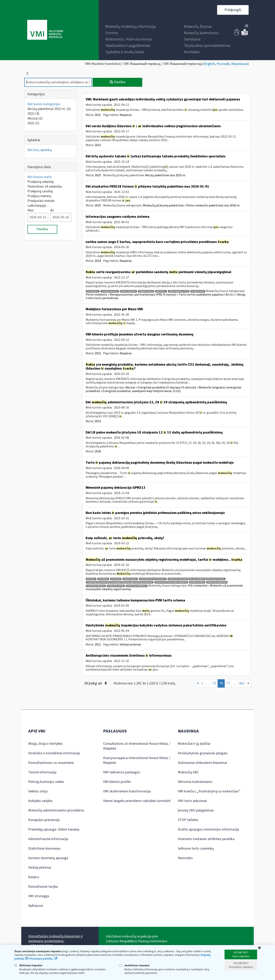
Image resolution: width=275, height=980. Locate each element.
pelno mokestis (128, 291)
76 (221, 683)
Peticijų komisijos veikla (46, 782)
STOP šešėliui (188, 820)
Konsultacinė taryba (43, 887)
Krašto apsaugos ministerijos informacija (208, 829)
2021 (33, 123)
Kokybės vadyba (40, 801)
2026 (98, 451)
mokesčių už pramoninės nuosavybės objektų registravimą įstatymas (120, 582)
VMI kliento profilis (117, 782)
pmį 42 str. (161, 291)
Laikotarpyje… (38, 206)
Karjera (34, 877)
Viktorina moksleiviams (195, 782)
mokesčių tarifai (116, 586)
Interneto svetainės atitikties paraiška (206, 839)
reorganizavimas (110, 291)
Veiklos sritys (38, 791)
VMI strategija (39, 896)
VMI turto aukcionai (192, 801)
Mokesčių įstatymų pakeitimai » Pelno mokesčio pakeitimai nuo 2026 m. (191, 205)
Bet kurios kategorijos (44, 104)
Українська (239, 64)
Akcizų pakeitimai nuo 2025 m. (165, 175)
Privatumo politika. (41, 959)
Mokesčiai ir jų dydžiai (194, 744)
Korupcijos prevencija (44, 820)
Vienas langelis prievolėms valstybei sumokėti (137, 801)
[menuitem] (131, 27)
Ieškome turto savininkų (196, 848)
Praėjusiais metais (41, 201)
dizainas (91, 579)
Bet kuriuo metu (40, 177)
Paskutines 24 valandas (45, 186)
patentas (116, 579)
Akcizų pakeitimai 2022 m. (49, 109)
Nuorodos (185, 858)
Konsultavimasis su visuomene (51, 763)
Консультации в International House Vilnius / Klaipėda (137, 760)
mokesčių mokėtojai (217, 582)
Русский (223, 64)
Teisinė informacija (42, 772)
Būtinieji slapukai (28, 965)
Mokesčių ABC (188, 772)
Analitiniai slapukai (135, 965)
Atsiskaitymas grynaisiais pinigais (203, 753)
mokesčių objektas (96, 586)
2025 (98, 175)
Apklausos (36, 906)
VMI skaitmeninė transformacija (127, 791)
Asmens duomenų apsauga (48, 858)
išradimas (103, 579)
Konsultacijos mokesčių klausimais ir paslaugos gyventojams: (56, 939)
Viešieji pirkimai (130, 645)
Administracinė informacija (48, 839)
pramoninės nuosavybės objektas (171, 582)
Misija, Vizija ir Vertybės (45, 744)
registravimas (130, 579)
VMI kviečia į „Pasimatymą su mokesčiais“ (209, 791)
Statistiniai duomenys (44, 848)
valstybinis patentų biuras (153, 579)
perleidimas (93, 291)
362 (242, 683)
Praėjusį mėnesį (39, 196)
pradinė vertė (198, 291)
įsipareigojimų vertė (179, 291)
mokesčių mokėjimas (137, 586)
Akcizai (35, 118)
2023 (98, 421)
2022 (33, 114)
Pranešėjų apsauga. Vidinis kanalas (54, 829)
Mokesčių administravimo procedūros (56, 810)
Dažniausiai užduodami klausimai (202, 763)
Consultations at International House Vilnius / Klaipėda (137, 746)
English (209, 64)
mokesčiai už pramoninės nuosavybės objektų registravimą (197, 579)
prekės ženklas (197, 582)
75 (214, 683)
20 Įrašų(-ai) (95, 683)
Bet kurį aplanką (40, 150)
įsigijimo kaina (146, 291)
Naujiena (126, 115)
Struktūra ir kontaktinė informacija (54, 753)
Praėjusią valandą (40, 182)
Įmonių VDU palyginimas (196, 810)
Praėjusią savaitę (40, 191)
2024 (98, 261)
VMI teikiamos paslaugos (122, 772)
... (208, 683)
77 (228, 683)
